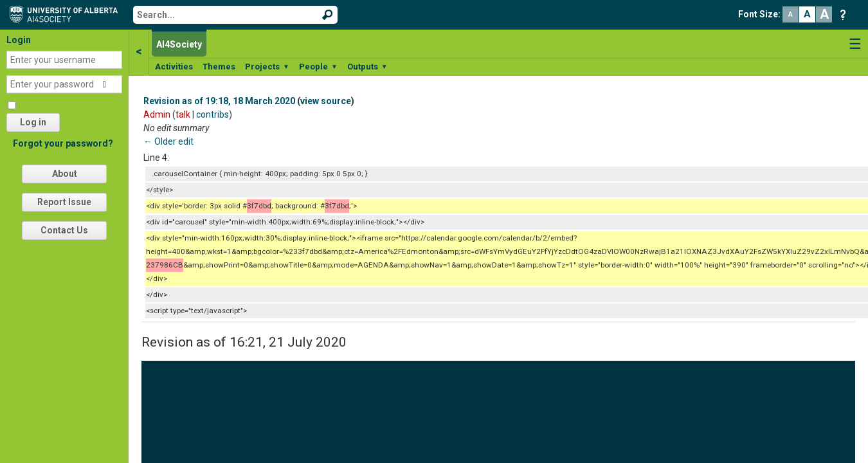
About (65, 174)
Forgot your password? (63, 143)
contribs (212, 114)
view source (326, 101)
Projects (267, 67)
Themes (219, 67)
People (318, 67)
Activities (174, 67)
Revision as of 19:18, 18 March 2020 (219, 101)
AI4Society (179, 44)
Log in (33, 122)
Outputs (367, 67)
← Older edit (168, 141)
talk (183, 114)
